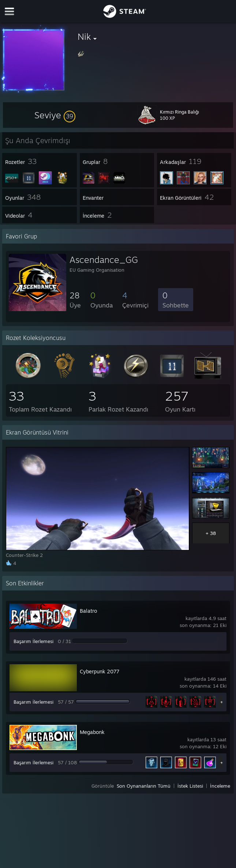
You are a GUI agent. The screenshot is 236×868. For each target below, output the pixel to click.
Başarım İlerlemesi (33, 641)
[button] (55, 115)
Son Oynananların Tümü (144, 786)
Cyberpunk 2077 (100, 671)
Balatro (88, 611)
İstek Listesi (190, 786)
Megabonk (92, 732)
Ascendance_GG (104, 260)
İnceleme (220, 786)
